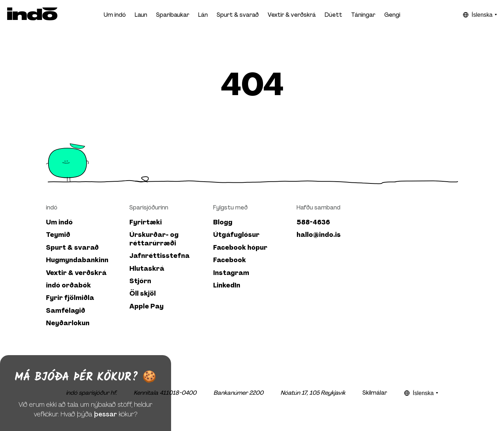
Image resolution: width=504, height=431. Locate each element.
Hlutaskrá (147, 269)
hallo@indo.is (319, 235)
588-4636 (313, 222)
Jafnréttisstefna (160, 256)
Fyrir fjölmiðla (70, 298)
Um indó (59, 222)
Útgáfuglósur (236, 235)
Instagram (231, 273)
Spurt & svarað (238, 15)
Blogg (223, 222)
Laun (141, 15)
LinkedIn (227, 285)
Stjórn (140, 281)
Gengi (392, 15)
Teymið (58, 235)
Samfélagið (66, 311)
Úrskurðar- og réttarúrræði (154, 239)
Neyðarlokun (68, 323)
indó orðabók (68, 285)
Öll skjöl (143, 294)
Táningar (363, 15)
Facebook (230, 260)
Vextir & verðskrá (292, 15)
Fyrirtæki (146, 222)
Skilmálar (375, 393)
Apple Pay (146, 307)
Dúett (333, 15)
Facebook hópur (240, 248)
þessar (106, 420)
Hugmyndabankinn (77, 260)
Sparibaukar (173, 15)
